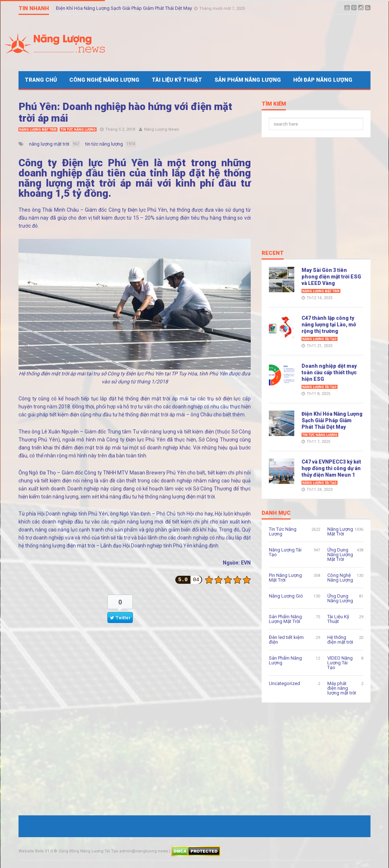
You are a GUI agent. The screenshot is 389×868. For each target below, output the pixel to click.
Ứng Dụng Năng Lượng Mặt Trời (340, 555)
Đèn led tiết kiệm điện (286, 640)
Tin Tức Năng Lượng (78, 130)
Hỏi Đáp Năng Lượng (323, 80)
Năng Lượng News (161, 129)
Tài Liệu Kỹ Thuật (177, 80)
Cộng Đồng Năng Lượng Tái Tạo (88, 851)
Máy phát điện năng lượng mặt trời (342, 688)
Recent (273, 253)
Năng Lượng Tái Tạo (320, 339)
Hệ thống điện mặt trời (340, 640)
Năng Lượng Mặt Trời (38, 130)
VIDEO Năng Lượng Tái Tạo (340, 663)
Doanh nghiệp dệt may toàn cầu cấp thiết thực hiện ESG (329, 372)
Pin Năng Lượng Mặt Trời (285, 578)
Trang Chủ (41, 80)
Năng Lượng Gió (286, 596)
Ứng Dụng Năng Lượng (340, 598)
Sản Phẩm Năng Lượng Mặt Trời (285, 619)
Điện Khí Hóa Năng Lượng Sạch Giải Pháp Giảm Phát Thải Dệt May (124, 8)
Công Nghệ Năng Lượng (104, 80)
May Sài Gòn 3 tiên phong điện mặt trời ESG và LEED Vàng (331, 277)
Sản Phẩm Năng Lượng (248, 80)
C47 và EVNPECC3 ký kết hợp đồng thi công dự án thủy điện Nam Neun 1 (331, 468)
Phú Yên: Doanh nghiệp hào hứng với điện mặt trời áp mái (125, 112)
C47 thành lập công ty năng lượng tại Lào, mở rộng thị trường (329, 325)
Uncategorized (284, 683)
